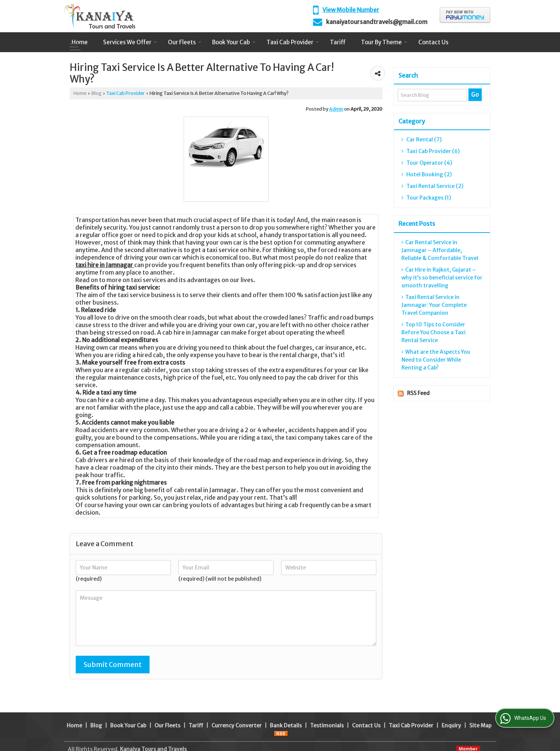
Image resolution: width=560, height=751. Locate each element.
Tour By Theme (384, 42)
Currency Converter (237, 708)
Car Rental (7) (421, 140)
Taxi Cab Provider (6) (430, 151)
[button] (351, 10)
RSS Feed (418, 393)
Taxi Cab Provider (293, 42)
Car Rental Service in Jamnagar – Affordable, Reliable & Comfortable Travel (440, 250)
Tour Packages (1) (426, 198)
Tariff (338, 42)
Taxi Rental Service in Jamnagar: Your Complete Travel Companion (434, 305)
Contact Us (433, 42)
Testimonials (327, 708)
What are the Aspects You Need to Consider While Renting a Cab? (436, 360)
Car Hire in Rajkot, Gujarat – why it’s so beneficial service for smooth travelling (442, 278)
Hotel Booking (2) (427, 174)
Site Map (480, 708)
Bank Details (286, 708)
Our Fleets (185, 42)
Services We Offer (130, 42)
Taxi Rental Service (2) (432, 186)
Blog (96, 93)
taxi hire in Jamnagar (104, 265)
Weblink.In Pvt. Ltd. (159, 740)
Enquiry (451, 708)
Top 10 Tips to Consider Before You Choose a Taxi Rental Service (433, 332)
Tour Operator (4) (427, 163)
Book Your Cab (234, 42)
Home (80, 42)
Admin (336, 109)
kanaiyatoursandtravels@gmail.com (377, 22)
